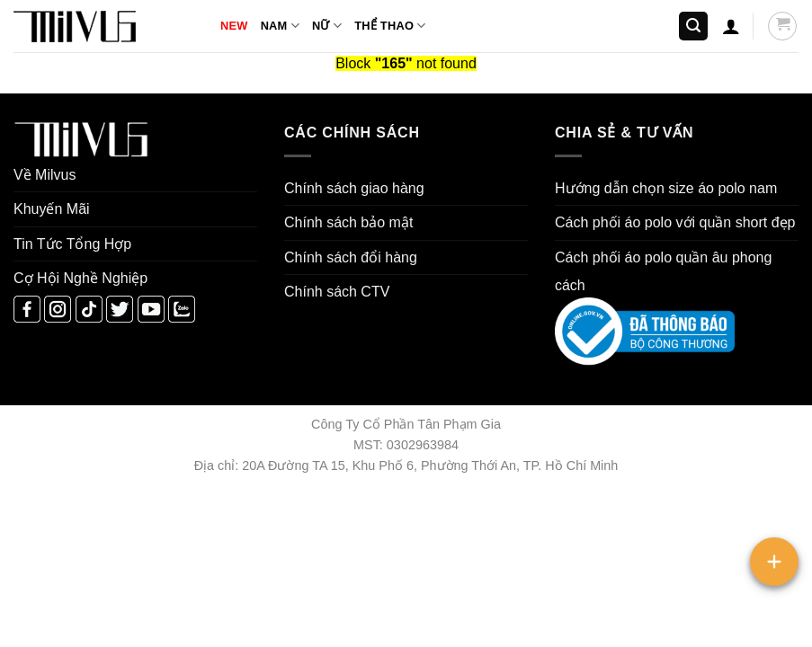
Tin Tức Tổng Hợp (72, 244)
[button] (693, 27)
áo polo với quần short (696, 222)
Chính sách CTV (337, 292)
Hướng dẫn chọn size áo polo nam (666, 188)
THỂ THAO (390, 26)
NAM (280, 26)
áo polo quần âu (677, 257)
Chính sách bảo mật (348, 222)
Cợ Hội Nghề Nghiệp (80, 278)
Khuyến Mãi (52, 209)
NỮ (327, 26)
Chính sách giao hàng (354, 188)
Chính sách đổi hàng (351, 257)
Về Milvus (45, 175)
